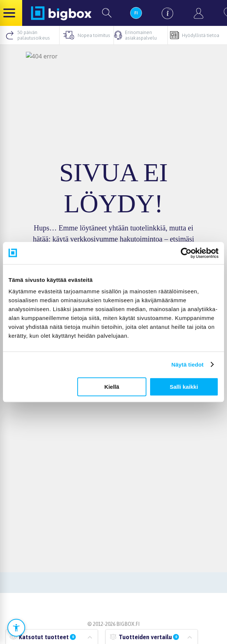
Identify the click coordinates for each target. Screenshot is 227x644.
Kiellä (112, 387)
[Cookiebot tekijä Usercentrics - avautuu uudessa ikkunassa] (186, 253)
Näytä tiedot (188, 365)
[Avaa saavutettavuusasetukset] (16, 628)
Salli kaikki (184, 387)
